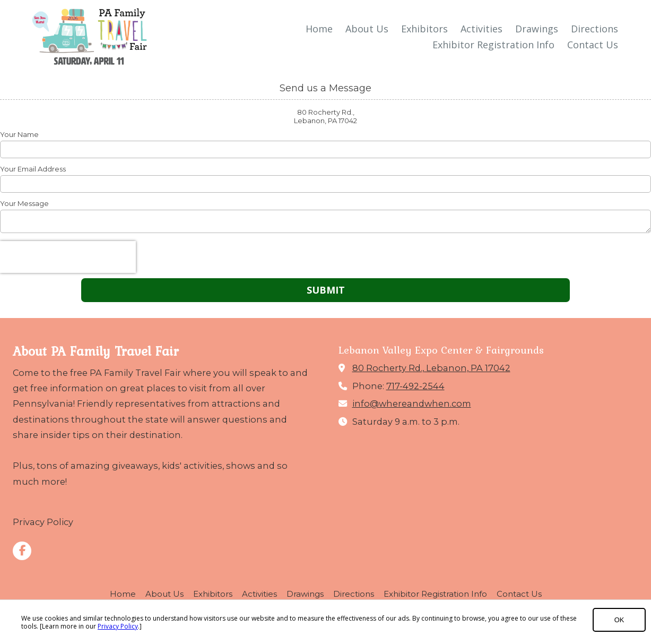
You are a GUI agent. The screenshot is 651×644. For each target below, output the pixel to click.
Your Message (24, 203)
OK (619, 620)
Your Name (19, 134)
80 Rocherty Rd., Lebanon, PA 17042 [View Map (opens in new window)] (431, 368)
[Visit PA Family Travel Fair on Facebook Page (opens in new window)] (22, 551)
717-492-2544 (415, 386)
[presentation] (68, 257)
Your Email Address (33, 169)
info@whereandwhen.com (412, 403)
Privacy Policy (118, 626)
